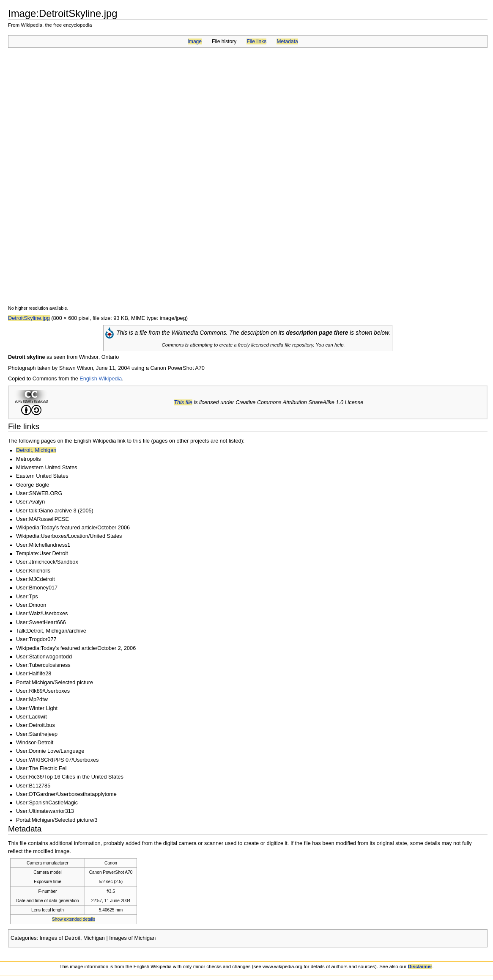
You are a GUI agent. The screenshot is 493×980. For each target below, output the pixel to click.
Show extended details (74, 919)
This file (183, 402)
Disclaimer (420, 966)
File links (256, 41)
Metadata (287, 41)
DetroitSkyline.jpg (29, 318)
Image (195, 41)
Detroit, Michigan (36, 450)
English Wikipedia (101, 379)
